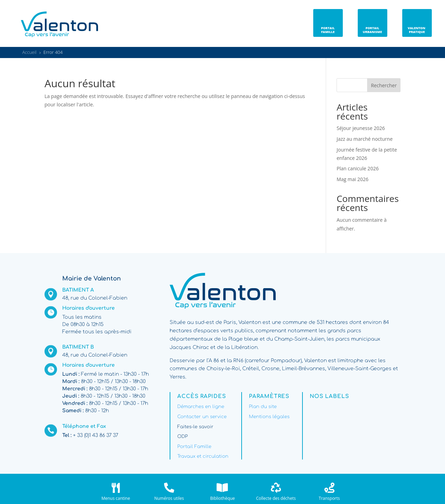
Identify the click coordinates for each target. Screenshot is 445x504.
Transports (329, 498)
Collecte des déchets (276, 498)
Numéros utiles (169, 498)
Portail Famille (194, 447)
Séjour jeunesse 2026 (361, 128)
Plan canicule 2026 (358, 168)
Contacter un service (202, 417)
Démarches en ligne (201, 407)
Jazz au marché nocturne (365, 139)
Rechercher (384, 85)
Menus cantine (116, 498)
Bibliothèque (222, 498)
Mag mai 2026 (353, 179)
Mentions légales (269, 417)
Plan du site (263, 407)
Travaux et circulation (203, 456)
